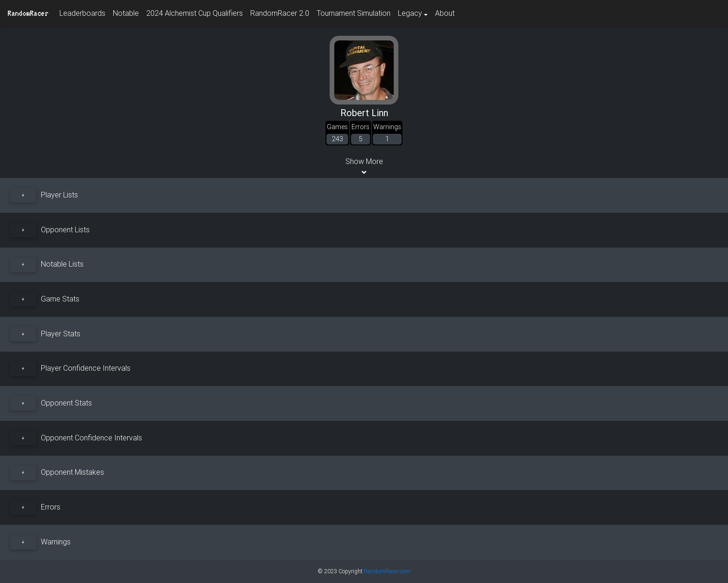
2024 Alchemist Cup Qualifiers (195, 13)
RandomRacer (28, 13)
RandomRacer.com (387, 571)
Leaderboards (82, 13)
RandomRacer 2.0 (280, 13)
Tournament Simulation (354, 13)
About (445, 13)
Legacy (410, 13)
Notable (126, 13)
